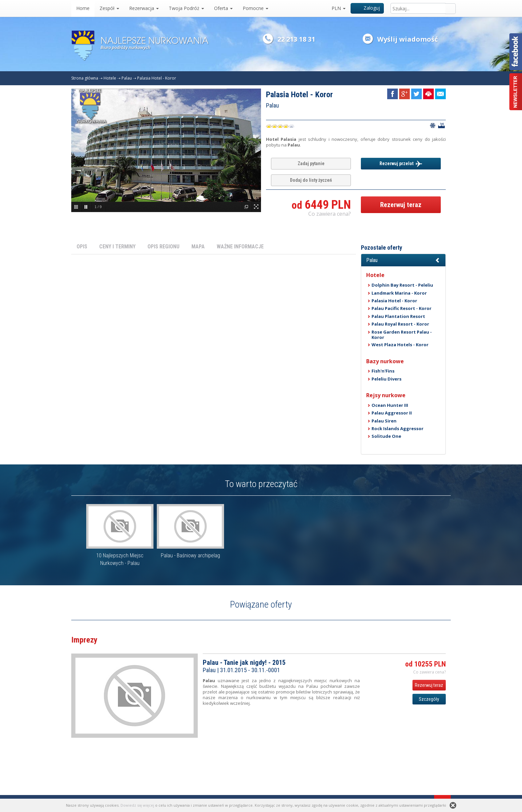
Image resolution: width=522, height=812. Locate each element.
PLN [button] (339, 8)
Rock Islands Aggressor (397, 428)
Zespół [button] (109, 8)
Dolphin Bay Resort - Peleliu (402, 285)
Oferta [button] (223, 8)
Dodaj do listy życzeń (311, 180)
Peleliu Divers (387, 379)
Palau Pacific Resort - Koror (401, 308)
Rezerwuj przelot (401, 164)
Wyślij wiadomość (407, 39)
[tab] (403, 260)
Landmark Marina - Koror (399, 293)
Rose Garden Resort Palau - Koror (402, 335)
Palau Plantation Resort (398, 316)
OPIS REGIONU (163, 247)
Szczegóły (429, 699)
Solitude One (386, 436)
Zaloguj (368, 8)
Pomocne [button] (256, 8)
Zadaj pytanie (311, 163)
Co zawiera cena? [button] (330, 214)
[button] (403, 260)
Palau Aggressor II (392, 413)
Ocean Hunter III (390, 405)
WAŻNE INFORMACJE (240, 247)
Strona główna (85, 78)
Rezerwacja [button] (144, 8)
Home (83, 8)
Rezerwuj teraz (401, 205)
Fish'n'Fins (383, 371)
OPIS (82, 247)
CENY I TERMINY (117, 247)
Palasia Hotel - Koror (157, 78)
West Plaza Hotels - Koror (400, 345)
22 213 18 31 (296, 39)
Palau (127, 78)
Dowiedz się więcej (137, 805)
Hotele (110, 78)
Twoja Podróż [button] (186, 8)
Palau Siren (384, 421)
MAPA (198, 247)
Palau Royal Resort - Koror (400, 324)
